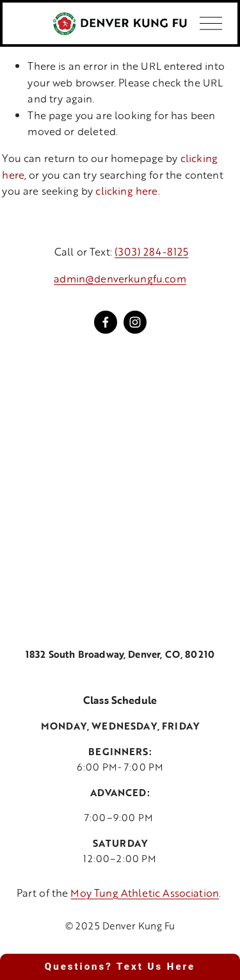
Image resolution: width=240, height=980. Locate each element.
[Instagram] (135, 322)
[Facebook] (106, 322)
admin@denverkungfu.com (120, 278)
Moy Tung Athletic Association (145, 893)
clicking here (126, 191)
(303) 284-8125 (151, 251)
